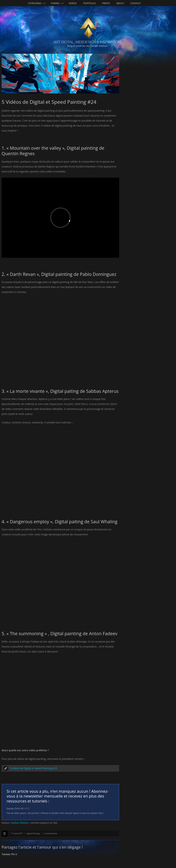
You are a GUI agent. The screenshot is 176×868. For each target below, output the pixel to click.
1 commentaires (50, 833)
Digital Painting (33, 833)
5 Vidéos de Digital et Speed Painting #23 (33, 768)
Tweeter (6, 854)
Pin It (14, 854)
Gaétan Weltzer (20, 823)
